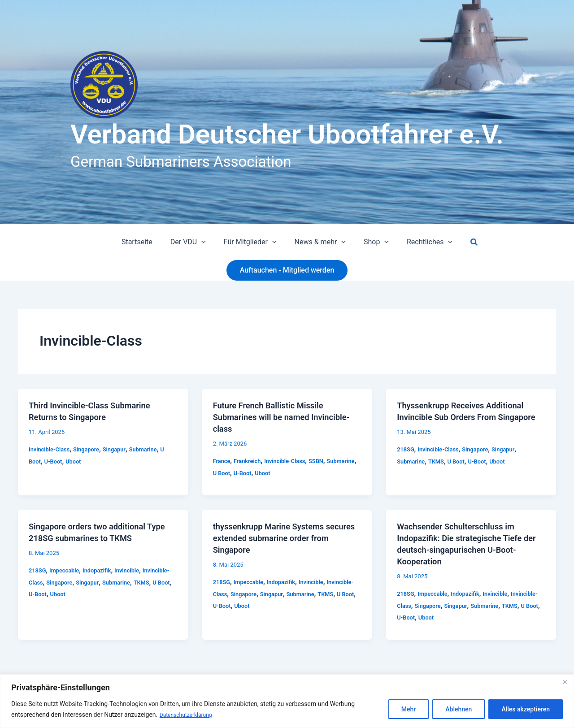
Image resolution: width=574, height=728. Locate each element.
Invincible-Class (51, 449)
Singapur (122, 449)
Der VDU (194, 242)
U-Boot (55, 461)
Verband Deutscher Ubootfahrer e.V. (287, 134)
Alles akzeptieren (526, 710)
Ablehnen (459, 710)
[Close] (565, 682)
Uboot (77, 461)
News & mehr (318, 242)
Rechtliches (421, 242)
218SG (406, 461)
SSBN (325, 461)
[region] (287, 701)
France (223, 461)
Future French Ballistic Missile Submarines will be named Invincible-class (274, 417)
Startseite (146, 242)
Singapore (91, 449)
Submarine (153, 449)
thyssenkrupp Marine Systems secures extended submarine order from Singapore (283, 538)
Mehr (409, 710)
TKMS (439, 473)
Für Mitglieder (252, 242)
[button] (207, 242)
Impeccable (67, 570)
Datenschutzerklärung (190, 715)
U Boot (256, 473)
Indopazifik (103, 570)
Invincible (135, 570)
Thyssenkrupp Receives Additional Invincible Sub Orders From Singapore (466, 417)
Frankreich (250, 461)
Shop (371, 242)
